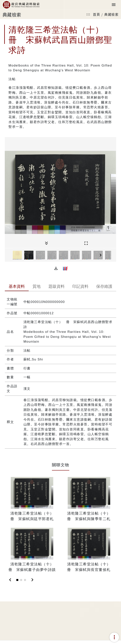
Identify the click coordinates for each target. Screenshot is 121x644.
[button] (56, 268)
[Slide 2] (21, 580)
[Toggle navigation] (114, 5)
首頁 (96, 14)
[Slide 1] (17, 580)
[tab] (17, 287)
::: (88, 14)
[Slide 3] (25, 580)
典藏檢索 (111, 14)
